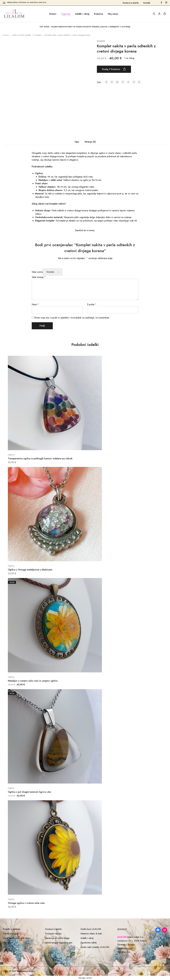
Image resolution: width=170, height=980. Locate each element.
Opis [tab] (77, 142)
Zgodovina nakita (89, 943)
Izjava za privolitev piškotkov (16, 938)
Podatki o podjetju (12, 929)
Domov (53, 14)
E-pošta (92, 304)
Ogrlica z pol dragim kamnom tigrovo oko (29, 792)
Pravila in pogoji (10, 934)
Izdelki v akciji (82, 14)
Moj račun (113, 14)
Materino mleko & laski (91, 934)
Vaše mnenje (39, 277)
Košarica (99, 14)
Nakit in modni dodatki (22, 35)
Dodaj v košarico (114, 69)
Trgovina (66, 14)
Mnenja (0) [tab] (90, 142)
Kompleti (38, 35)
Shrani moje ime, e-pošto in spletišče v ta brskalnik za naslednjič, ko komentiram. (72, 318)
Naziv (35, 304)
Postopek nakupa (53, 934)
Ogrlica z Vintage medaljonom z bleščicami (30, 570)
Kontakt (147, 3)
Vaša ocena (37, 272)
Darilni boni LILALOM (91, 929)
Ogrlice (11, 455)
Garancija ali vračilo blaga (57, 938)
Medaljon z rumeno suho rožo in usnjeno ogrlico (33, 681)
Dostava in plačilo (131, 3)
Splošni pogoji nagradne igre (59, 943)
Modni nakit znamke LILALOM (95, 947)
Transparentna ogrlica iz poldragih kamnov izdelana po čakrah (40, 459)
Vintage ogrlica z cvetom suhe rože (26, 903)
